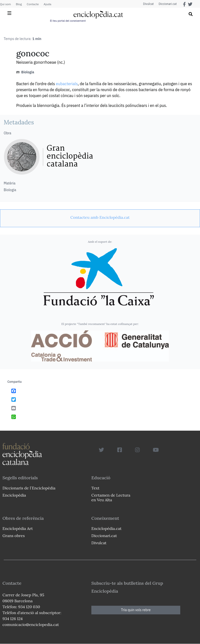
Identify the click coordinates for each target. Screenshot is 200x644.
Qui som (5, 4)
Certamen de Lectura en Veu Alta (111, 497)
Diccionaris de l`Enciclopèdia (29, 488)
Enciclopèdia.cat (106, 528)
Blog (19, 4)
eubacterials (67, 84)
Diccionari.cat (168, 4)
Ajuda (48, 4)
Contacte (33, 4)
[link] (100, 217)
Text (95, 488)
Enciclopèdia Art (18, 528)
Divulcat (149, 4)
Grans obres (14, 536)
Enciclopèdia (14, 495)
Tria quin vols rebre (136, 610)
